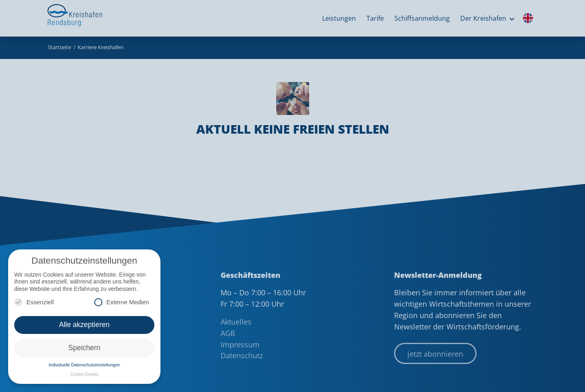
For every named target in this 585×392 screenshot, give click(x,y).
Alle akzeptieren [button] (84, 325)
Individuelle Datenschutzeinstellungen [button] (84, 365)
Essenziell (34, 302)
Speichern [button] (84, 348)
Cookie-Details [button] (84, 374)
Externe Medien (122, 302)
